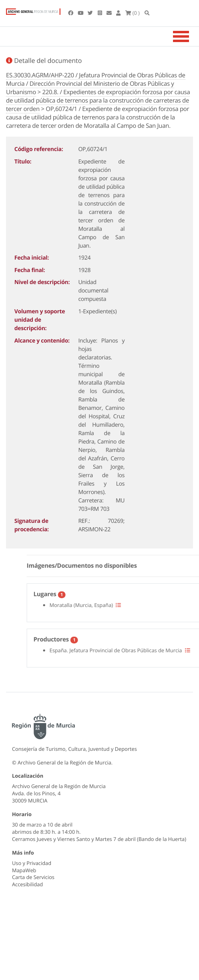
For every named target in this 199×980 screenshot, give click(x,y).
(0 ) (133, 13)
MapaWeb (24, 870)
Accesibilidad (27, 884)
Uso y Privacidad (32, 863)
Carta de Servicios (33, 877)
